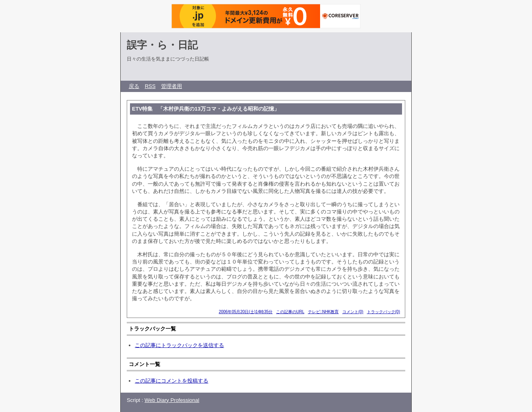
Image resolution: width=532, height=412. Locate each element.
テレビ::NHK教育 (324, 312)
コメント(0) (353, 312)
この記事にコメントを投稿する (172, 381)
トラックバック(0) (383, 312)
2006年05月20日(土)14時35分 (246, 312)
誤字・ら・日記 (162, 45)
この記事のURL (290, 312)
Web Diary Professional (172, 400)
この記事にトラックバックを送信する (179, 345)
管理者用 (172, 86)
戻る (134, 86)
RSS (150, 86)
